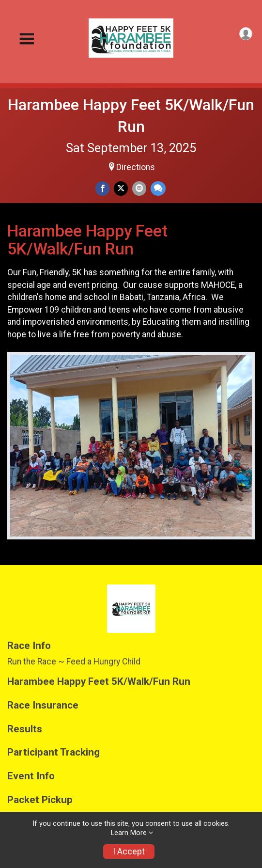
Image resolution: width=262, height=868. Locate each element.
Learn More (129, 833)
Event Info (31, 776)
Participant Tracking (54, 752)
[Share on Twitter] (121, 188)
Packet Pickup (40, 800)
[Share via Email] (139, 188)
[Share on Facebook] (102, 188)
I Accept (129, 852)
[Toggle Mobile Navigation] (27, 39)
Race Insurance (43, 705)
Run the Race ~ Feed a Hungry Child (74, 662)
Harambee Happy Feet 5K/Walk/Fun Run (99, 682)
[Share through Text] (158, 188)
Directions (136, 167)
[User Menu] (246, 34)
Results (25, 729)
